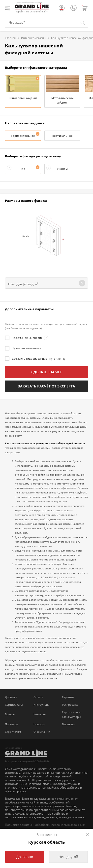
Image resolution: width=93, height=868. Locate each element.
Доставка (11, 697)
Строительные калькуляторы (72, 714)
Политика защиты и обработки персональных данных (45, 825)
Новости (39, 724)
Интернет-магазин (15, 38)
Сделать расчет (46, 372)
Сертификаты (14, 705)
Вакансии (68, 724)
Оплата (38, 697)
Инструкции (42, 705)
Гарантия (68, 697)
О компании (42, 732)
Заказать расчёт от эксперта (46, 386)
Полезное (11, 724)
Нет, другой (68, 857)
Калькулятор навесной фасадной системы (60, 38)
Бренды (10, 714)
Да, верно (25, 857)
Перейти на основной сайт (31, 12)
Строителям (13, 732)
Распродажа (70, 705)
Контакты (40, 714)
